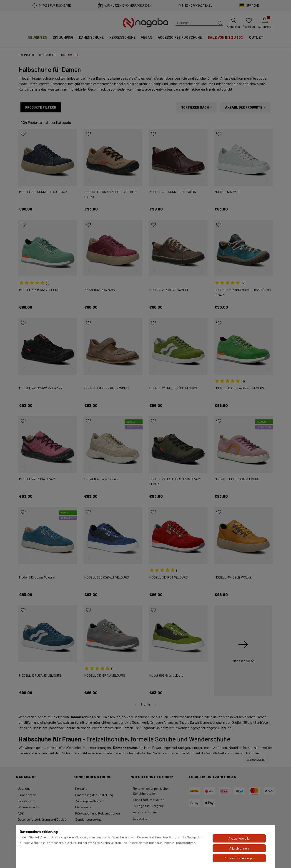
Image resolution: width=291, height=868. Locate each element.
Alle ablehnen (239, 848)
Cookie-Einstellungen (239, 858)
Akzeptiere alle (239, 838)
